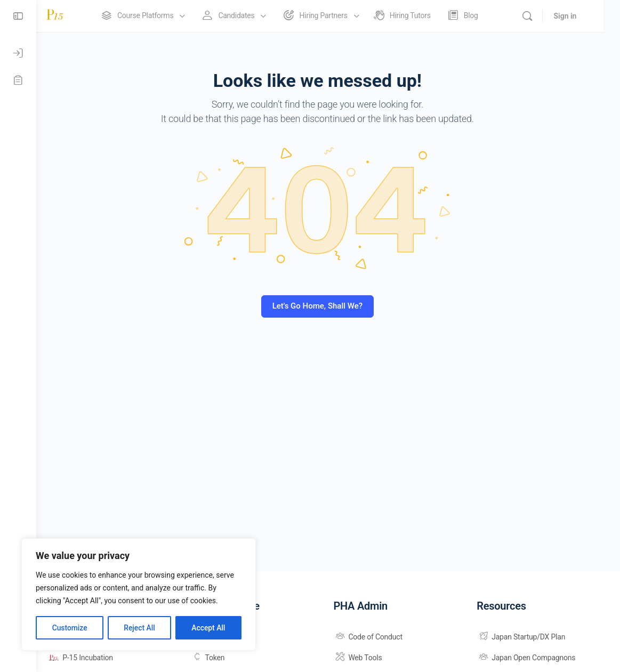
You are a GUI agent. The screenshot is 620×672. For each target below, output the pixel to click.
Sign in (581, 16)
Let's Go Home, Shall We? (328, 306)
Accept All (208, 628)
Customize (70, 628)
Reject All (139, 628)
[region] (139, 595)
